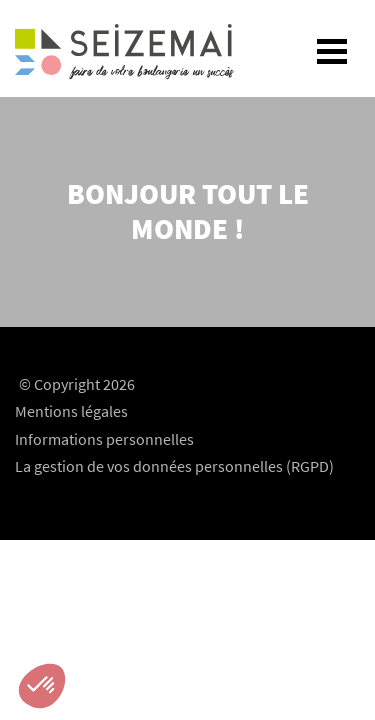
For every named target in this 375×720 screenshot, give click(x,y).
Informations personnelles (104, 439)
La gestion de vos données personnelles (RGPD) (174, 466)
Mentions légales (71, 411)
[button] (42, 686)
